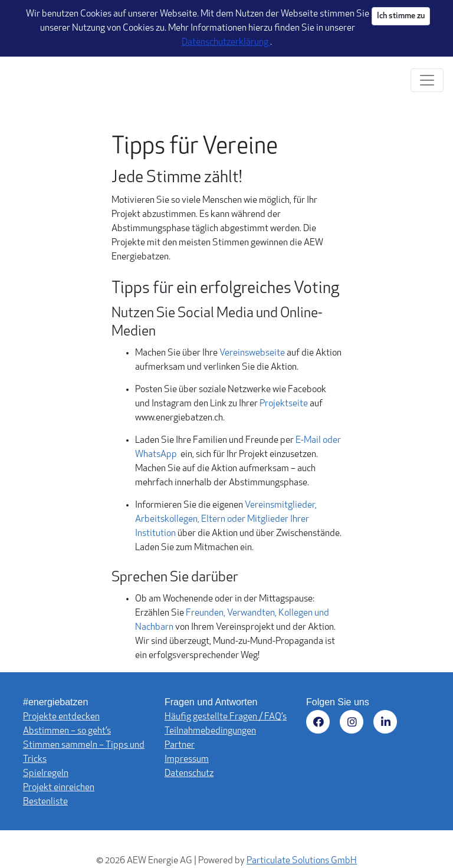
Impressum (187, 759)
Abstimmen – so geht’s (67, 731)
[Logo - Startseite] (45, 80)
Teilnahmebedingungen (210, 731)
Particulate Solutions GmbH (302, 861)
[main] (226, 397)
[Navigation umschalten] (427, 80)
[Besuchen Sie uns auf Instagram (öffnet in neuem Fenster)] (354, 724)
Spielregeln (46, 774)
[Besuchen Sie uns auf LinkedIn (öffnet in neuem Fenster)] (387, 724)
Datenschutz (189, 774)
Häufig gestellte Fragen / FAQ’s (226, 717)
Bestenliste (45, 802)
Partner (180, 745)
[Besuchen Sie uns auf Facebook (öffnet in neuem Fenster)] (320, 724)
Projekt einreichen (59, 788)
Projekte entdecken (61, 717)
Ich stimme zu (401, 16)
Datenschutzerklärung (226, 42)
